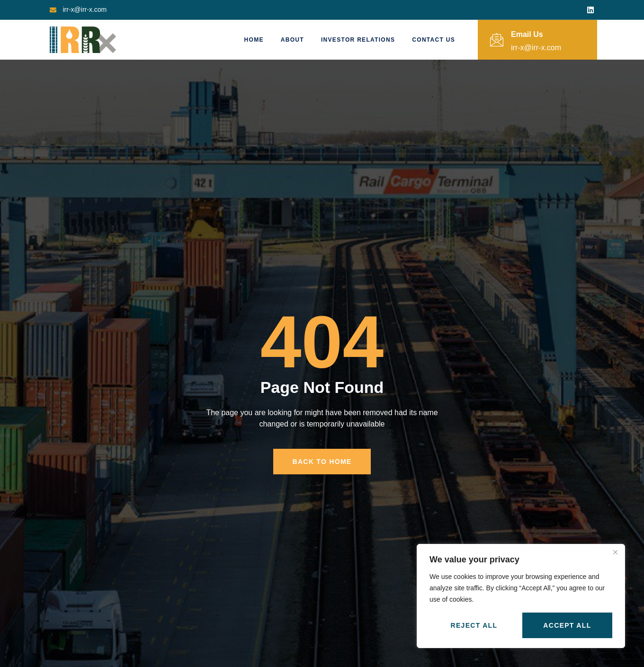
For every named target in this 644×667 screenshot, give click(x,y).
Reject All (474, 625)
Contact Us (434, 40)
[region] (521, 596)
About (292, 40)
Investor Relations (358, 40)
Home (254, 40)
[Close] (615, 552)
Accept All (567, 625)
